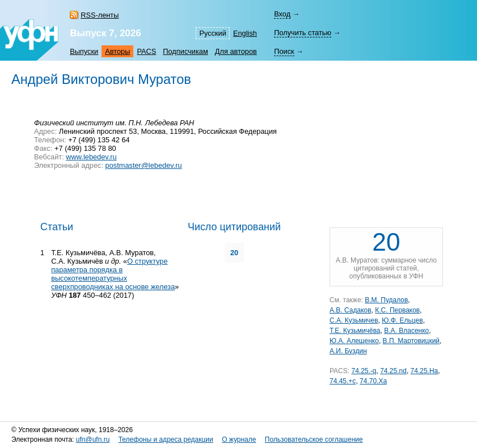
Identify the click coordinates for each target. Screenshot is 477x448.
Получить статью (303, 33)
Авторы (117, 51)
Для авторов (236, 51)
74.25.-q (364, 371)
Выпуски (84, 51)
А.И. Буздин (348, 351)
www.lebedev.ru (91, 157)
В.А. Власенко (406, 331)
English (245, 33)
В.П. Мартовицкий (411, 341)
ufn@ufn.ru (93, 439)
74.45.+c (343, 381)
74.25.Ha (425, 371)
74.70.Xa (373, 381)
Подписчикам (185, 51)
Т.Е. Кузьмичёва (355, 331)
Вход (282, 14)
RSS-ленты (100, 15)
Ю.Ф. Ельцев (402, 320)
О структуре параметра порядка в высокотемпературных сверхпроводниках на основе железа (113, 274)
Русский (212, 33)
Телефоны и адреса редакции (166, 439)
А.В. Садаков (351, 310)
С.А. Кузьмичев (354, 320)
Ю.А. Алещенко (354, 341)
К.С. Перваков (397, 310)
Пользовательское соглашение (314, 439)
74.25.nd (393, 371)
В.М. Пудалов (386, 300)
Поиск (284, 51)
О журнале (239, 439)
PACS (146, 51)
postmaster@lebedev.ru (144, 165)
